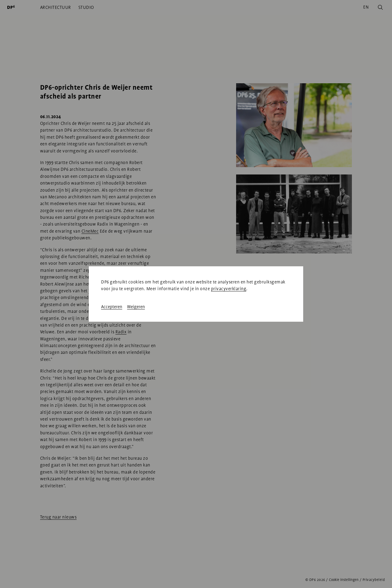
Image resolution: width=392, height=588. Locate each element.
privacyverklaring (229, 289)
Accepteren (112, 307)
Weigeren (136, 307)
